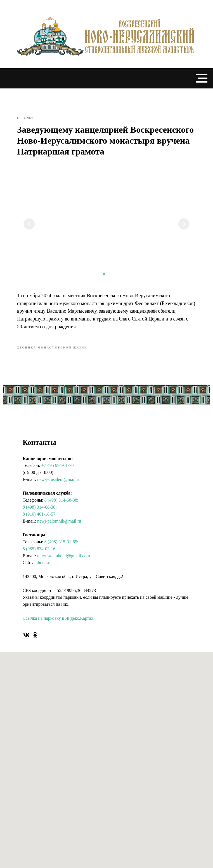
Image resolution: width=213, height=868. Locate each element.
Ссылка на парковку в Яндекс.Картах (58, 618)
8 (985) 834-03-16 (39, 549)
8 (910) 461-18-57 (39, 514)
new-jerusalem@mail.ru (59, 479)
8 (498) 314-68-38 (61, 500)
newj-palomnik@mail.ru (59, 521)
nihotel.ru (43, 562)
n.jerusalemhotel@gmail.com (64, 556)
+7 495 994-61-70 (58, 465)
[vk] (26, 635)
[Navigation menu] (202, 78)
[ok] (35, 635)
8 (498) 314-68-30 (39, 507)
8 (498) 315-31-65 (61, 542)
